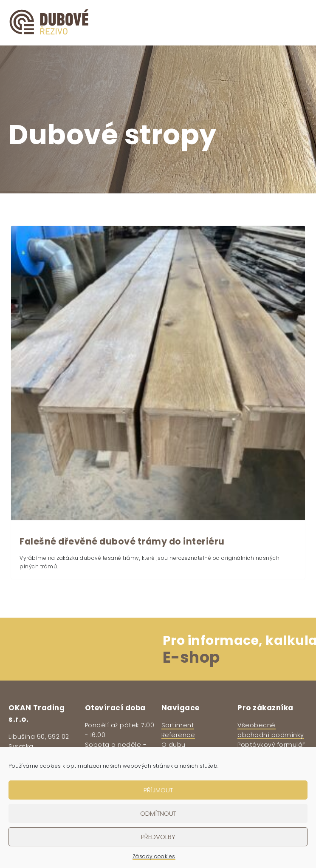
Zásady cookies (154, 856)
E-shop (191, 657)
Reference (178, 735)
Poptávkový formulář (271, 745)
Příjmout (158, 790)
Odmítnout (158, 813)
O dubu (174, 745)
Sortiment (178, 725)
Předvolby (158, 837)
